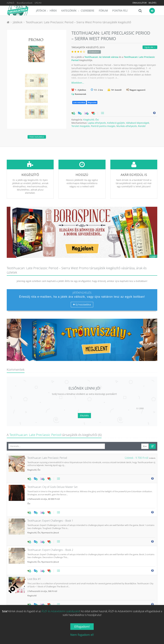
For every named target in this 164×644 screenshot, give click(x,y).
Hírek (53, 11)
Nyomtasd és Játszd (50, 533)
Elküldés (84, 415)
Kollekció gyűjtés (116, 123)
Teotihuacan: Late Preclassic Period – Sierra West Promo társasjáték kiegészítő (78, 22)
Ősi (97, 120)
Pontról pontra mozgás (103, 126)
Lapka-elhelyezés (97, 123)
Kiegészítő (89, 120)
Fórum (103, 11)
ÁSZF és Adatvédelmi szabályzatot (61, 611)
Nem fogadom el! (82, 635)
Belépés (153, 3)
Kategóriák (69, 11)
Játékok (41, 11)
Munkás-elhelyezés (127, 126)
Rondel (142, 126)
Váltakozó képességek (138, 123)
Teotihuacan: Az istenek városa (101, 57)
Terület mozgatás (81, 126)
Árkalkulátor (139, 3)
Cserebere (88, 11)
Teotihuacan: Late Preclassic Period (35, 435)
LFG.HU (38, 3)
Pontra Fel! (120, 11)
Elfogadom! (82, 626)
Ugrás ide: (150, 47)
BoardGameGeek (25, 3)
